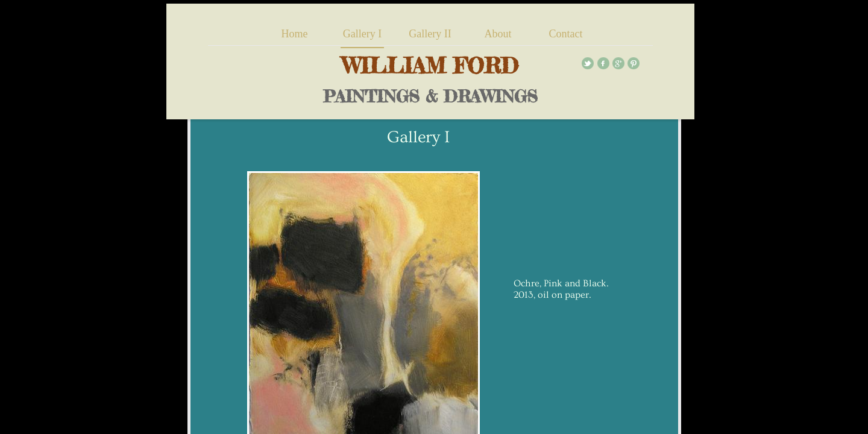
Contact (565, 34)
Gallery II (430, 34)
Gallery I (362, 34)
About (498, 34)
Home (295, 34)
